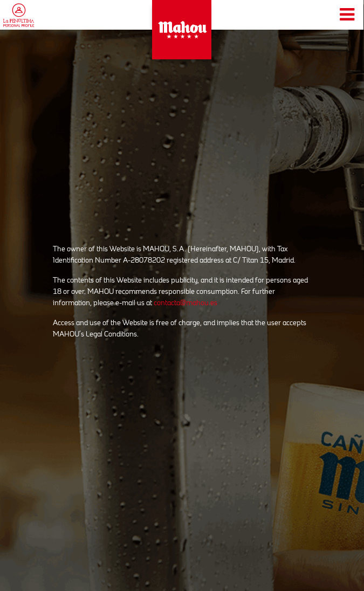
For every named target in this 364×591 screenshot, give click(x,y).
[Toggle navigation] (347, 15)
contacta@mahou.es (186, 303)
